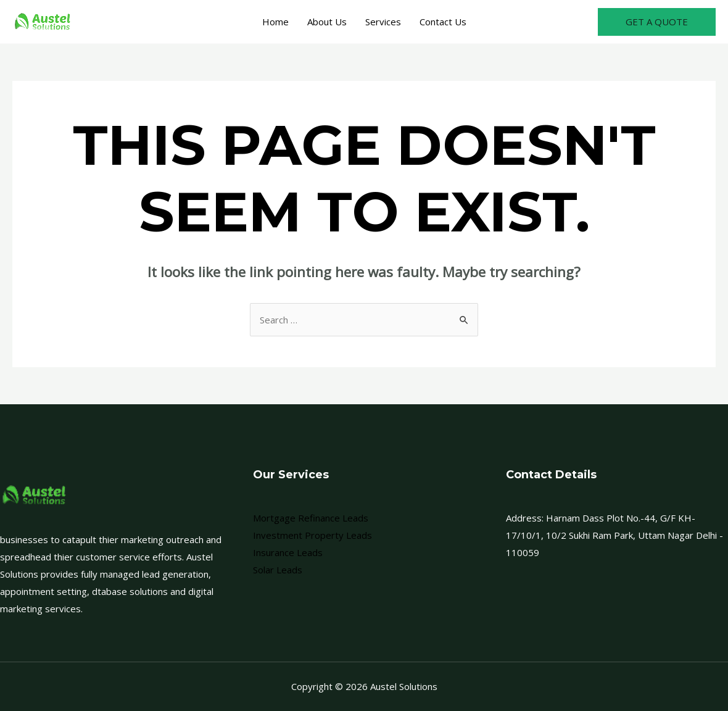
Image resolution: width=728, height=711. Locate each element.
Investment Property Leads (312, 535)
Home (275, 22)
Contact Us (443, 22)
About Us (327, 22)
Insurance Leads (288, 552)
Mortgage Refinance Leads (311, 518)
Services (383, 22)
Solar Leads (278, 570)
